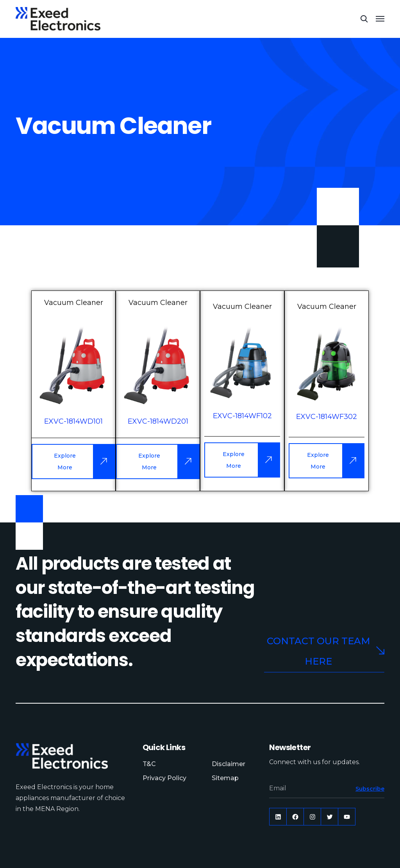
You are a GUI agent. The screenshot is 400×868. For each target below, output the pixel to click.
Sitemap (225, 778)
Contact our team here (326, 651)
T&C (149, 764)
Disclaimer (229, 764)
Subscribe (370, 789)
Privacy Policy (164, 778)
